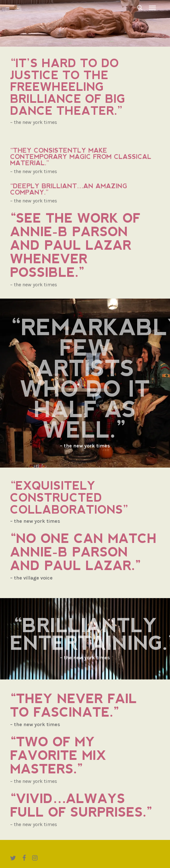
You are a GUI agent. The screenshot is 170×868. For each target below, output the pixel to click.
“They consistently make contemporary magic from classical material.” (81, 157)
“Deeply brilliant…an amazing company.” (69, 189)
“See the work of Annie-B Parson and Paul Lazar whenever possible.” (75, 245)
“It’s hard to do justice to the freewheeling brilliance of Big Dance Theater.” (68, 87)
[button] (152, 8)
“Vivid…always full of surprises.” (81, 805)
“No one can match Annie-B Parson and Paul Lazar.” (83, 552)
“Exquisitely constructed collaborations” (69, 498)
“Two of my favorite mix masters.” (58, 755)
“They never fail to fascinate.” (73, 705)
